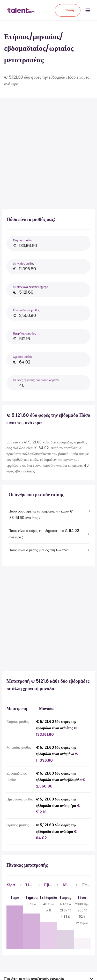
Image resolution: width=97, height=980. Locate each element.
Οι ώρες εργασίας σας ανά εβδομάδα (36, 380)
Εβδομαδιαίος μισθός (26, 310)
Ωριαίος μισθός (23, 357)
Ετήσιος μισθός (23, 240)
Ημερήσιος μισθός (24, 333)
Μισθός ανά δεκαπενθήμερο (31, 287)
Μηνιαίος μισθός (24, 263)
